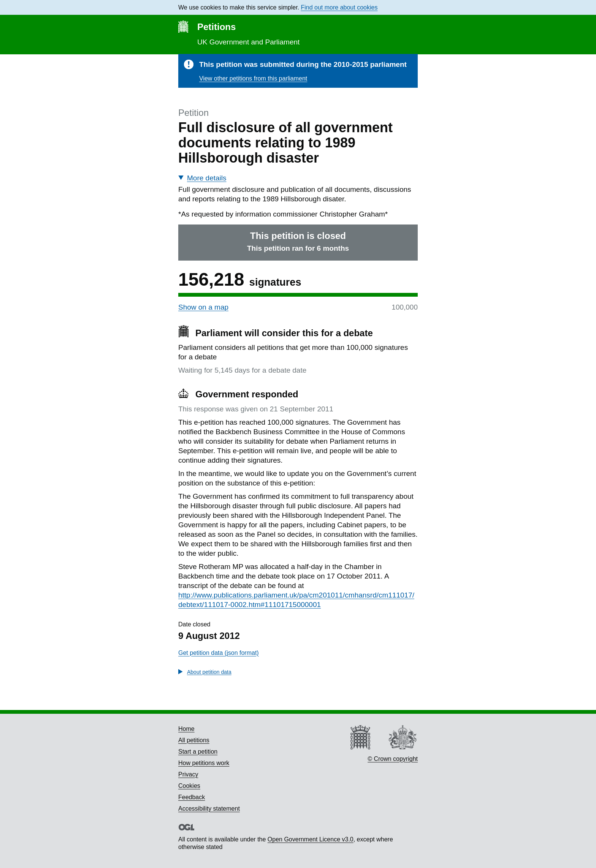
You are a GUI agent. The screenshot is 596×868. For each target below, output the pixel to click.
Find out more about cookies (339, 7)
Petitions (216, 27)
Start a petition (198, 752)
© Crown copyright (393, 759)
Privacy (188, 774)
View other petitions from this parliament (253, 78)
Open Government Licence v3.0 (311, 839)
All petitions (194, 740)
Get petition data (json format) (219, 653)
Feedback (192, 797)
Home (186, 729)
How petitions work (204, 763)
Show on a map (203, 307)
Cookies (189, 786)
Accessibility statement (209, 809)
